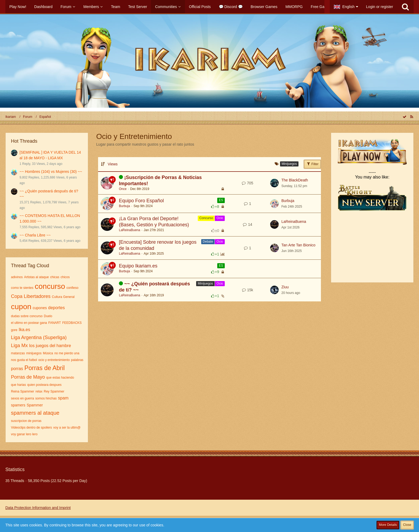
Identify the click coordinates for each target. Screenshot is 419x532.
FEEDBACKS (72, 323)
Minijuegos (205, 284)
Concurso (206, 218)
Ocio (220, 218)
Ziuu (285, 287)
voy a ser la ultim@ (67, 428)
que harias (18, 385)
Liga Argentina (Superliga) (39, 337)
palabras (77, 360)
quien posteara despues (44, 385)
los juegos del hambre (50, 346)
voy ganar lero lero (24, 434)
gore (14, 330)
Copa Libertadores (31, 296)
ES (221, 200)
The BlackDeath (295, 180)
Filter (312, 164)
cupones (40, 308)
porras (17, 369)
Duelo (48, 316)
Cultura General (63, 297)
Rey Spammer (54, 391)
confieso (73, 288)
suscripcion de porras (26, 421)
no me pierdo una (67, 353)
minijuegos (34, 353)
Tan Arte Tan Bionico (298, 245)
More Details (388, 525)
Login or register (380, 7)
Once (123, 189)
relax (39, 391)
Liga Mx (19, 345)
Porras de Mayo (28, 377)
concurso (50, 286)
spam (63, 398)
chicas (55, 277)
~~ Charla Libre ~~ (35, 235)
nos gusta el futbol (24, 360)
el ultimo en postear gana (29, 323)
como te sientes (22, 288)
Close (407, 525)
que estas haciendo (60, 378)
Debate (208, 242)
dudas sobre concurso (27, 316)
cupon (21, 307)
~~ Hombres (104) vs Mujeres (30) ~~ (51, 172)
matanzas (18, 353)
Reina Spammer (23, 391)
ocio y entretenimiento (54, 360)
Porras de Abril (44, 368)
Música (48, 353)
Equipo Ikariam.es (138, 266)
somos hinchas (46, 398)
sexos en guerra (22, 398)
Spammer (35, 405)
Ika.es (24, 330)
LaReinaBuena (129, 230)
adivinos (17, 277)
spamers (18, 405)
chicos (65, 277)
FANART (55, 323)
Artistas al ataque (36, 277)
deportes (56, 308)
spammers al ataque (35, 413)
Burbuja (124, 206)
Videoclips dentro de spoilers (31, 428)
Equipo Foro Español (141, 201)
